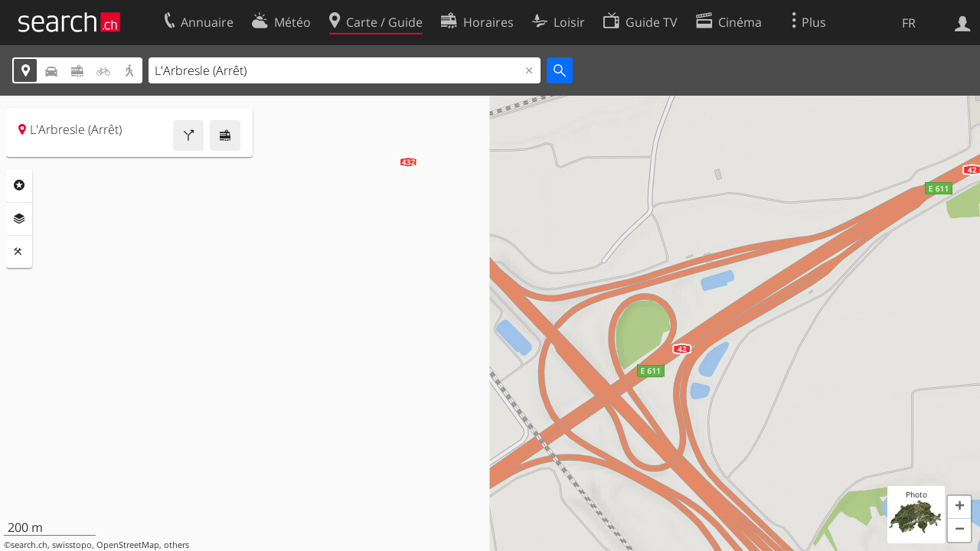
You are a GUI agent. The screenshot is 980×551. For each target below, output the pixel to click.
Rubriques (19, 185)
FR (909, 23)
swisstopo (72, 545)
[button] (959, 507)
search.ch (29, 545)
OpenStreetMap (128, 545)
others (176, 545)
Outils (19, 252)
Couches (19, 219)
